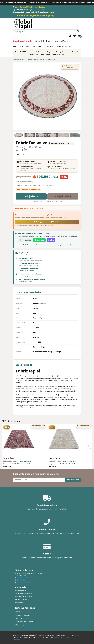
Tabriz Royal (54, 458)
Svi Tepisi (48, 47)
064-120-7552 (22, 10)
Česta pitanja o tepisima (23, 596)
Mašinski (37, 47)
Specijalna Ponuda (23, 41)
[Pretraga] (78, 32)
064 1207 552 (25, 240)
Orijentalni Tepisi (43, 41)
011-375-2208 (38, 10)
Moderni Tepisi (62, 41)
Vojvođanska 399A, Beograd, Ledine (30, 7)
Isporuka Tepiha (20, 590)
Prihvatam (76, 636)
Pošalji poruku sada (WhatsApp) (47, 222)
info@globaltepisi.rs (24, 582)
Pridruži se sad (73, 480)
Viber (51, 240)
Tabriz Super (9, 458)
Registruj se (19, 602)
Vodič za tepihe (63, 47)
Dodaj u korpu (31, 196)
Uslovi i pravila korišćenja (23, 593)
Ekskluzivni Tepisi (21, 47)
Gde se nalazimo (21, 599)
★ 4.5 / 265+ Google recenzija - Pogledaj (35, 15)
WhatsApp (39, 240)
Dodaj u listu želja (63, 196)
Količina (18, 155)
